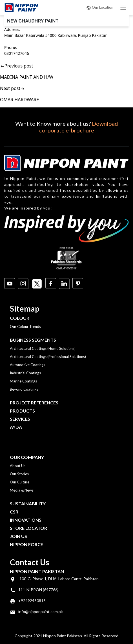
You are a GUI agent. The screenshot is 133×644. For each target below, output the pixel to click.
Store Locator (28, 528)
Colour (20, 318)
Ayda (16, 427)
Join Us (18, 536)
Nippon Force (26, 544)
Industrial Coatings (25, 373)
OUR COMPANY (27, 457)
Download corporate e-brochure (79, 127)
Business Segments (33, 340)
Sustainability (28, 504)
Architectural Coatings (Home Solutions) (43, 348)
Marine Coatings (23, 381)
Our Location (100, 7)
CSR (14, 512)
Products (22, 411)
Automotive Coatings (27, 365)
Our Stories (19, 474)
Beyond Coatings (24, 389)
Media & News (22, 490)
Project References (34, 403)
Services (20, 419)
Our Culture (20, 482)
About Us (18, 466)
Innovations (26, 520)
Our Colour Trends (25, 326)
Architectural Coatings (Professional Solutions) (48, 357)
